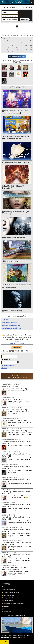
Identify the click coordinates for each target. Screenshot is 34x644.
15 (12, 47)
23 (17, 50)
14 (8, 47)
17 (22, 47)
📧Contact (5, 587)
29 (12, 52)
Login (3, 354)
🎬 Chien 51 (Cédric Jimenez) (12, 311)
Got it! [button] (5, 642)
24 (22, 50)
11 (26, 45)
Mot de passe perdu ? (8, 366)
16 (17, 47)
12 (31, 45)
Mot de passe (6, 359)
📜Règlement (6, 606)
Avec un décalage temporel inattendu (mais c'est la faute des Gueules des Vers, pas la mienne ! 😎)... (19, 548)
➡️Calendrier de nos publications (17, 35)
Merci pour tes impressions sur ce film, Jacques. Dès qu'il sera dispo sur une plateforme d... (18, 573)
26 (31, 50)
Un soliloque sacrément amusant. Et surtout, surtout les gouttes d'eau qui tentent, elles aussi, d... (19, 535)
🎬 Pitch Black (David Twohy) (13, 399)
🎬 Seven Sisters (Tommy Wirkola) (15, 389)
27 (3, 52)
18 (26, 47)
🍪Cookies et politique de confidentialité (13, 604)
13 (3, 47)
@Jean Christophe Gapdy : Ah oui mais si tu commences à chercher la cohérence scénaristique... (19, 424)
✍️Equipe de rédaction (8, 595)
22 (12, 50)
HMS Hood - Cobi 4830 (10, 261)
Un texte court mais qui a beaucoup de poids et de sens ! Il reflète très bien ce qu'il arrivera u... (20, 459)
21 (8, 50)
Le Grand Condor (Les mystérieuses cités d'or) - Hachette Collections (16, 138)
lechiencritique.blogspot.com (11, 325)
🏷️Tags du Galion (7, 612)
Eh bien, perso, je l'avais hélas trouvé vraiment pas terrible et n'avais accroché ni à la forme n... (20, 434)
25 (26, 50)
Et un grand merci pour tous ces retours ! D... (19, 483)
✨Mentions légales (7, 601)
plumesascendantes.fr (9, 322)
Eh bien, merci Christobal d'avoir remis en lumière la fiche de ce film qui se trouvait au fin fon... (20, 403)
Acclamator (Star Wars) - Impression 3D (16, 162)
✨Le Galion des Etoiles (8, 590)
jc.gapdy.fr (5, 319)
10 (22, 45)
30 (17, 52)
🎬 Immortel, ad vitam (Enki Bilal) (13, 238)
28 (8, 52)
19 (31, 47)
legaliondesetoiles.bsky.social (11, 328)
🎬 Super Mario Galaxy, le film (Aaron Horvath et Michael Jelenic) (15, 112)
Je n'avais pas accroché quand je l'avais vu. (19, 391)
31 (22, 52)
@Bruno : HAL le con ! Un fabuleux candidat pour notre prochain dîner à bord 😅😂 (19, 497)
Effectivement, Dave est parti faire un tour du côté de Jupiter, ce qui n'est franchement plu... (20, 509)
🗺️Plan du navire (6, 609)
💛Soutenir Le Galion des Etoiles (11, 592)
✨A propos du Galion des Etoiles (11, 598)
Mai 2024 (6, 38)
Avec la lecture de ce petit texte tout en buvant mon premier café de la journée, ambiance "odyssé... (20, 561)
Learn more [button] (22, 637)
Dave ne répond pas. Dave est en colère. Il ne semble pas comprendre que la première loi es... (20, 523)
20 (3, 50)
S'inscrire (4, 368)
